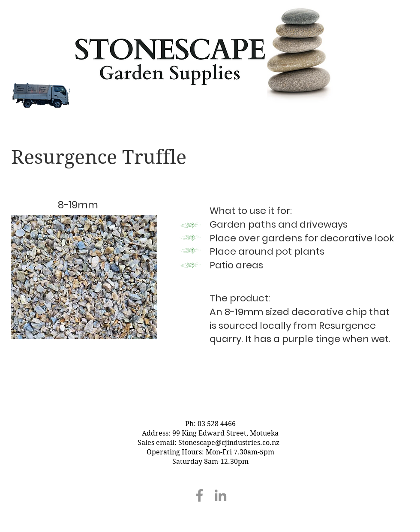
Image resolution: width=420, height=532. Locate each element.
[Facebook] (199, 495)
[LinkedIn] (220, 495)
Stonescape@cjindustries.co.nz (229, 443)
